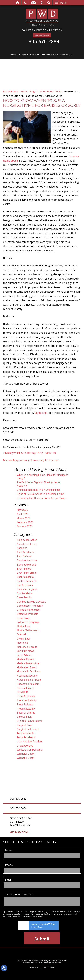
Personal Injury (25, 688)
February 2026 (25, 522)
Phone (9, 865)
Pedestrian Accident (28, 684)
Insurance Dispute (27, 647)
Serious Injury (24, 717)
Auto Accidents (25, 552)
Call (25, 3)
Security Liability (26, 713)
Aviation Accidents (27, 560)
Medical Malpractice (28, 663)
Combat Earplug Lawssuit (31, 602)
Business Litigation (27, 589)
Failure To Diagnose (28, 622)
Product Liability (26, 709)
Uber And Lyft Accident (30, 741)
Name (9, 850)
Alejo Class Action (27, 540)
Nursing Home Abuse (49, 92)
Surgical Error (24, 725)
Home (18, 3)
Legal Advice (24, 655)
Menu (63, 3)
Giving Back (23, 639)
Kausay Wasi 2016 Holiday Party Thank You (30, 453)
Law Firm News (25, 651)
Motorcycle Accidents (29, 671)
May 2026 (22, 510)
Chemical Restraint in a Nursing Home (38, 490)
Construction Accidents (30, 606)
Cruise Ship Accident (28, 610)
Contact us (41, 413)
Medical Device (25, 659)
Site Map (35, 968)
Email (34, 3)
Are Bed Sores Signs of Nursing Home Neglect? (38, 484)
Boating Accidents (27, 581)
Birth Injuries (24, 569)
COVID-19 (23, 692)
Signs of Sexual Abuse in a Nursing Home (40, 494)
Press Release (25, 704)
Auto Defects (24, 556)
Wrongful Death (26, 754)
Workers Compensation (30, 750)
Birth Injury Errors (27, 573)
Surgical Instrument (28, 729)
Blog (32, 92)
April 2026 (22, 514)
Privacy (34, 927)
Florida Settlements (28, 630)
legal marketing (37, 963)
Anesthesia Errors (27, 544)
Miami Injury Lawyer (15, 92)
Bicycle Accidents (27, 565)
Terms (40, 927)
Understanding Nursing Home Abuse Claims (42, 498)
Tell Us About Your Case (19, 895)
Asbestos (22, 548)
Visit (42, 3)
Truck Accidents (26, 737)
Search (49, 3)
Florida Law (23, 626)
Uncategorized (25, 746)
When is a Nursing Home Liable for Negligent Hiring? (42, 477)
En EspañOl (42, 35)
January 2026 (24, 526)
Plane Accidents (26, 696)
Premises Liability (27, 700)
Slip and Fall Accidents (30, 721)
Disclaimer (48, 968)
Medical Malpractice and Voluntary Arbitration (30, 460)
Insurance (22, 643)
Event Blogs (23, 618)
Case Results (24, 597)
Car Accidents (25, 593)
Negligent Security (27, 676)
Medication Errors (27, 668)
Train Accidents (25, 733)
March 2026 (23, 518)
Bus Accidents (25, 585)
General (21, 634)
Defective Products (27, 614)
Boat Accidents (25, 577)
